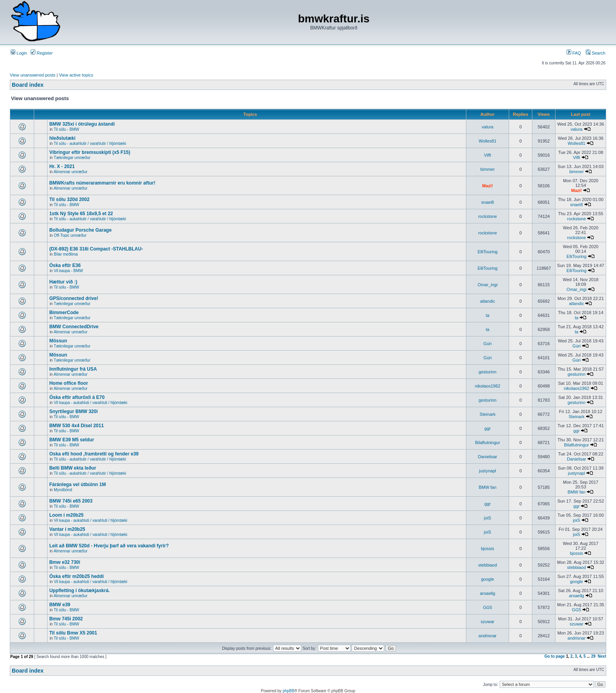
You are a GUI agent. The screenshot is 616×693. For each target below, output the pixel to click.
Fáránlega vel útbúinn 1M (77, 485)
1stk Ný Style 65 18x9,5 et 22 (81, 214)
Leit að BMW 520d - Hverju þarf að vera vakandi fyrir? (109, 546)
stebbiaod (488, 565)
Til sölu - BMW (67, 129)
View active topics (76, 75)
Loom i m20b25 (66, 515)
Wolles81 (487, 141)
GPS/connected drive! (74, 298)
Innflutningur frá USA (73, 369)
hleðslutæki (62, 138)
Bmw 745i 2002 (66, 619)
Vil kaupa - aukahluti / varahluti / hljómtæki (91, 403)
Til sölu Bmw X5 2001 (73, 633)
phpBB (288, 691)
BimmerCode (64, 313)
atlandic (488, 301)
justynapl (487, 471)
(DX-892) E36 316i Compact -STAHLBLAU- (96, 249)
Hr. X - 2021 (62, 166)
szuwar (488, 622)
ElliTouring (488, 252)
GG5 (487, 607)
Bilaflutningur (488, 442)
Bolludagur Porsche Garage (80, 230)
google (487, 579)
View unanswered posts (33, 75)
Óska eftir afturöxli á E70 (77, 397)
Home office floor (69, 383)
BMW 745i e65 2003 (71, 501)
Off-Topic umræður (70, 235)
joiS (488, 518)
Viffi (488, 155)
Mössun (58, 341)
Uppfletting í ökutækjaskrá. (79, 591)
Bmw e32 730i (65, 562)
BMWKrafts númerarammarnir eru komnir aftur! (102, 183)
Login (19, 53)
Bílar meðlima (66, 254)
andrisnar (488, 636)
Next (602, 656)
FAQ (574, 53)
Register (42, 53)
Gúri (488, 344)
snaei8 (488, 202)
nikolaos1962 (488, 386)
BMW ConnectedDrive (74, 327)
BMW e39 (60, 605)
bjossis (488, 549)
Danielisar (488, 457)
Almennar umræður (70, 172)
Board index (28, 85)
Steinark (488, 414)
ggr (488, 428)
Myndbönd (63, 490)
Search (596, 53)
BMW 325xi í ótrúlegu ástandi (82, 124)
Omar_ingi (488, 285)
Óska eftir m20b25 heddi (76, 576)
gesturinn (487, 372)
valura (488, 127)
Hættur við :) (63, 282)
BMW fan (487, 487)
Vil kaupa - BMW (68, 271)
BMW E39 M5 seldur (71, 440)
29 (593, 656)
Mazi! (488, 186)
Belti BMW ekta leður (72, 468)
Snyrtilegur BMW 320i (73, 411)
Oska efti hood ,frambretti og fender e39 (94, 454)
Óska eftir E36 (65, 265)
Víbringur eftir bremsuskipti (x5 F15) (90, 152)
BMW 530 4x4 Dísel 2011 (76, 426)
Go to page (555, 656)
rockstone (488, 216)
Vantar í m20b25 (67, 529)
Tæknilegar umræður (72, 158)
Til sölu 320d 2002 (69, 199)
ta (487, 315)
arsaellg (488, 593)
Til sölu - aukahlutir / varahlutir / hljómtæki (90, 144)
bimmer (488, 169)
